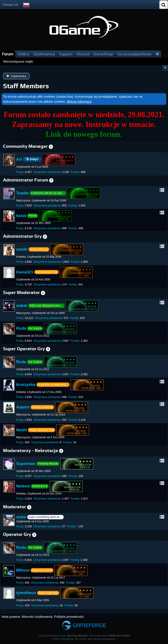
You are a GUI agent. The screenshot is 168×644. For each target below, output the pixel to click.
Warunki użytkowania (37, 617)
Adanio (23, 407)
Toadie (22, 193)
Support (66, 54)
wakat (22, 306)
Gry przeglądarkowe (134, 54)
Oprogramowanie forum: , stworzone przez (84, 636)
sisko (21, 517)
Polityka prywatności (69, 617)
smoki (22, 249)
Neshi (22, 430)
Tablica (23, 54)
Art (19, 159)
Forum (8, 54)
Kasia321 (25, 272)
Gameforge (103, 54)
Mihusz (23, 570)
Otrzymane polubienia (47, 172)
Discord (83, 54)
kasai (21, 216)
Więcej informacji (79, 101)
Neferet (23, 486)
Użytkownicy (44, 54)
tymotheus (26, 593)
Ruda (21, 328)
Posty (20, 172)
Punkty (75, 172)
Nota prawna (11, 617)
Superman (26, 463)
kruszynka (26, 385)
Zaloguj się (10, 4)
